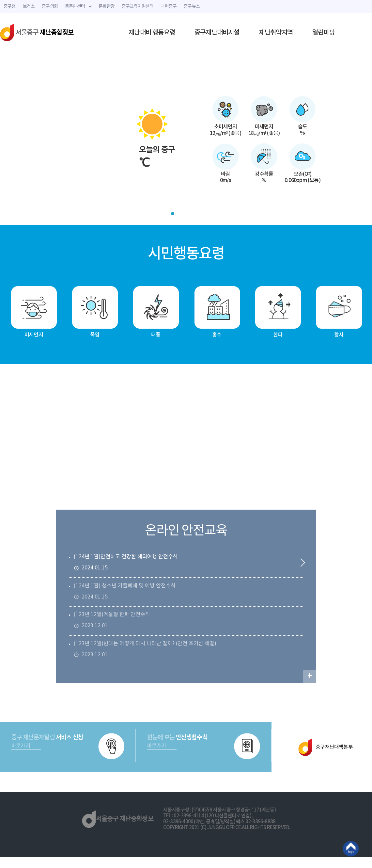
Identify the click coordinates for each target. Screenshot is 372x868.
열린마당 (324, 33)
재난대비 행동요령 (152, 33)
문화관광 (107, 7)
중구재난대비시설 (217, 33)
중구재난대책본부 (325, 758)
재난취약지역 (276, 33)
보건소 (29, 7)
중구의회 (50, 7)
